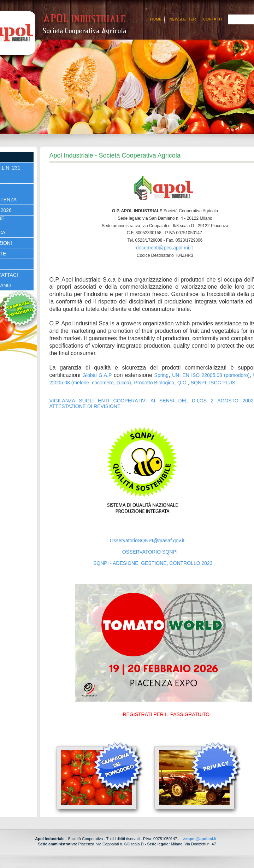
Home (156, 19)
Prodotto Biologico (154, 383)
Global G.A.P (97, 375)
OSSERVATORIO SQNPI (150, 552)
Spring (161, 375)
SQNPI (199, 383)
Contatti (212, 19)
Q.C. (182, 383)
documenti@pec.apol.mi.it (164, 248)
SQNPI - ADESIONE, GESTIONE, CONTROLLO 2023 (153, 563)
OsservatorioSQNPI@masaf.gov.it (147, 541)
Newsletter (183, 19)
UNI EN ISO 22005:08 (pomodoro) (211, 375)
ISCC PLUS (222, 383)
